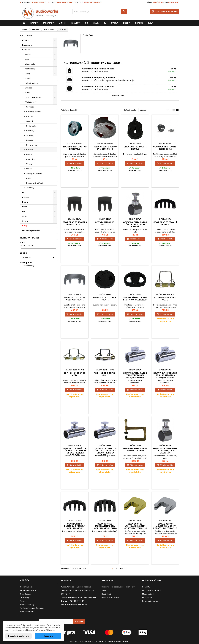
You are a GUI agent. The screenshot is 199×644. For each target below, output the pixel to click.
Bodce (29, 154)
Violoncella (30, 64)
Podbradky (31, 126)
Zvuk (96, 23)
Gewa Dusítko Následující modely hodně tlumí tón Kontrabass (75, 527)
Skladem (28, 266)
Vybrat (155, 110)
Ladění (29, 169)
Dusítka (30, 150)
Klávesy (75, 23)
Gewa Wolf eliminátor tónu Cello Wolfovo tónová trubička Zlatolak (75, 452)
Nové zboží (106, 594)
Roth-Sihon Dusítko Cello (165, 299)
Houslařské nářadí (34, 183)
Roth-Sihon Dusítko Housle (105, 374)
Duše (29, 178)
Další (124, 569)
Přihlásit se (158, 2)
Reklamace (147, 597)
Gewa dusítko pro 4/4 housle (99, 78)
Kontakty (146, 587)
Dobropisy (25, 597)
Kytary (34, 23)
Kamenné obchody (151, 601)
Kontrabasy (30, 69)
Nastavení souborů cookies (32, 608)
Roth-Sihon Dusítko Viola (75, 374)
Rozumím (48, 636)
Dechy (126, 23)
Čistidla (30, 116)
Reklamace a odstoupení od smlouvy (118, 587)
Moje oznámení (27, 612)
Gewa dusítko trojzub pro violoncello (75, 223)
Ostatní (30, 121)
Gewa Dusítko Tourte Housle (98, 69)
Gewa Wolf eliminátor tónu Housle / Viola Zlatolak (165, 451)
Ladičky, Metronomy (34, 97)
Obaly (28, 74)
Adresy (23, 601)
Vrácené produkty (28, 590)
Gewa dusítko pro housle (105, 223)
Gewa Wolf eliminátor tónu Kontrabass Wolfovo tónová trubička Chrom (165, 376)
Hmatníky (30, 159)
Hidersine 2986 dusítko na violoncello (105, 148)
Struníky (30, 135)
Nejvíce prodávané (110, 597)
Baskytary (48, 23)
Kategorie (26, 36)
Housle (28, 55)
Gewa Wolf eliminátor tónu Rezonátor (135, 450)
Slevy (150, 23)
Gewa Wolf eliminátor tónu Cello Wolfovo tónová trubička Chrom (105, 452)
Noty (25, 207)
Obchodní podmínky (151, 590)
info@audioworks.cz (93, 2)
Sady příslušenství (34, 173)
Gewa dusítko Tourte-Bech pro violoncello (135, 299)
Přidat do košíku (75, 163)
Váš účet (25, 580)
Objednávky (25, 594)
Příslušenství (30, 102)
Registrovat (173, 2)
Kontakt (66, 580)
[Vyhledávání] (100, 12)
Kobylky (30, 140)
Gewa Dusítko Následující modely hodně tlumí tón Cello (105, 526)
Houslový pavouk (34, 112)
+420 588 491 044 (65, 2)
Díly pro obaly (32, 145)
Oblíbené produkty (31, 231)
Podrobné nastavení (18, 636)
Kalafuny (30, 131)
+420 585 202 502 (38, 2)
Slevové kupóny (27, 605)
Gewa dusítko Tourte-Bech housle (165, 148)
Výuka (29, 164)
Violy (27, 59)
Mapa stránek (148, 594)
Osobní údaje (26, 587)
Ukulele (63, 23)
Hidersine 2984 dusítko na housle (75, 148)
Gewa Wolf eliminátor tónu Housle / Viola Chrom (135, 224)
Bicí (86, 23)
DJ (105, 23)
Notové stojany (32, 83)
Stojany (28, 78)
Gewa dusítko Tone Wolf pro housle (75, 299)
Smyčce (139, 23)
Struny (28, 93)
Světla (115, 23)
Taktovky (30, 188)
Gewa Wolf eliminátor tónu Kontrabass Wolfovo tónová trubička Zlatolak (135, 376)
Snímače (30, 107)
